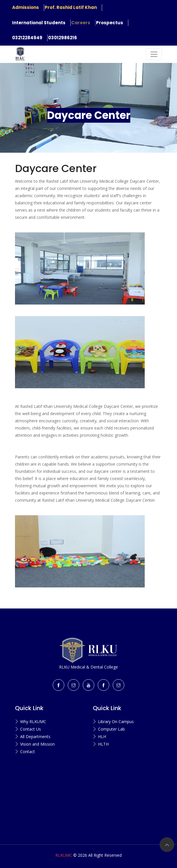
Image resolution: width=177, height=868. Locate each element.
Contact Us (31, 729)
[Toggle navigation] (154, 54)
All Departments (35, 737)
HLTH (103, 744)
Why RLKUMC (33, 722)
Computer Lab (111, 729)
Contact (28, 752)
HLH (102, 737)
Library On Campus (116, 722)
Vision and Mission (37, 744)
